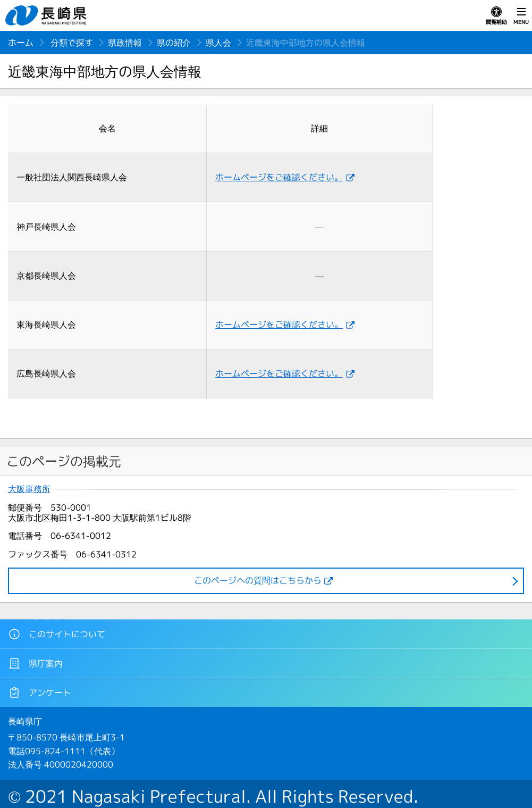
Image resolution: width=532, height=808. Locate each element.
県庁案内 (35, 663)
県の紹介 (174, 43)
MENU (521, 16)
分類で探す (72, 43)
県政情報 (125, 43)
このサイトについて (57, 634)
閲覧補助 (496, 16)
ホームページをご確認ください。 (279, 177)
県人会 (218, 43)
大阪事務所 (29, 489)
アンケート (40, 693)
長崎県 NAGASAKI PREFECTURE (47, 15)
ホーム (21, 43)
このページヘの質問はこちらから (258, 580)
